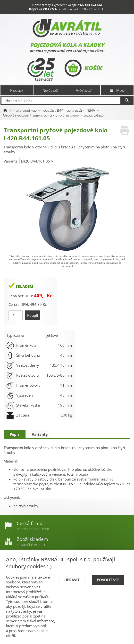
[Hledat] (127, 100)
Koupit (33, 315)
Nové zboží (50, 90)
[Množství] (16, 315)
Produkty (17, 90)
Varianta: (12, 161)
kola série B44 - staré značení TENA (69, 110)
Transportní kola (25, 110)
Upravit (72, 580)
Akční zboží (84, 90)
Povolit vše (108, 580)
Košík (83, 68)
